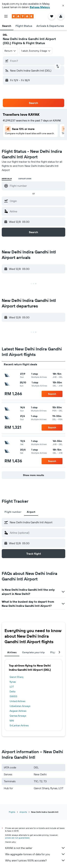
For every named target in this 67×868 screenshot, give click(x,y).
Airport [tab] (31, 512)
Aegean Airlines (18, 711)
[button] (63, 6)
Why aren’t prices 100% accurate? (35, 860)
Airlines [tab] (12, 652)
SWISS (13, 696)
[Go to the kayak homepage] (23, 16)
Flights (12, 812)
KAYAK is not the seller (35, 848)
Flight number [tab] (13, 512)
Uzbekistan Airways (20, 706)
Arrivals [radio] (7, 179)
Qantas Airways (18, 716)
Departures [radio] (25, 179)
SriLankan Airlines (19, 725)
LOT (12, 687)
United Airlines (17, 701)
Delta (12, 691)
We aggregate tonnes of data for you (35, 854)
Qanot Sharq (16, 677)
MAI (12, 721)
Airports (23, 812)
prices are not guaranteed (17, 838)
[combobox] (10, 51)
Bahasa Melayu (40, 7)
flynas (13, 682)
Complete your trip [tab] (33, 652)
